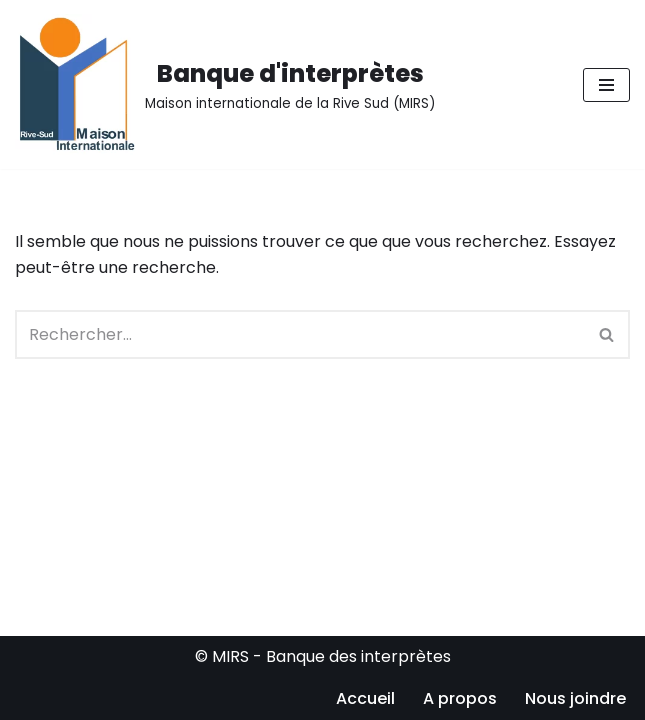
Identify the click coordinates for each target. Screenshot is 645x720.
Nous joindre (575, 698)
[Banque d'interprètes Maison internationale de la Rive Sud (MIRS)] (225, 84)
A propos (460, 698)
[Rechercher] (300, 334)
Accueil (365, 698)
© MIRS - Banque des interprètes (323, 656)
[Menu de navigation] (606, 85)
